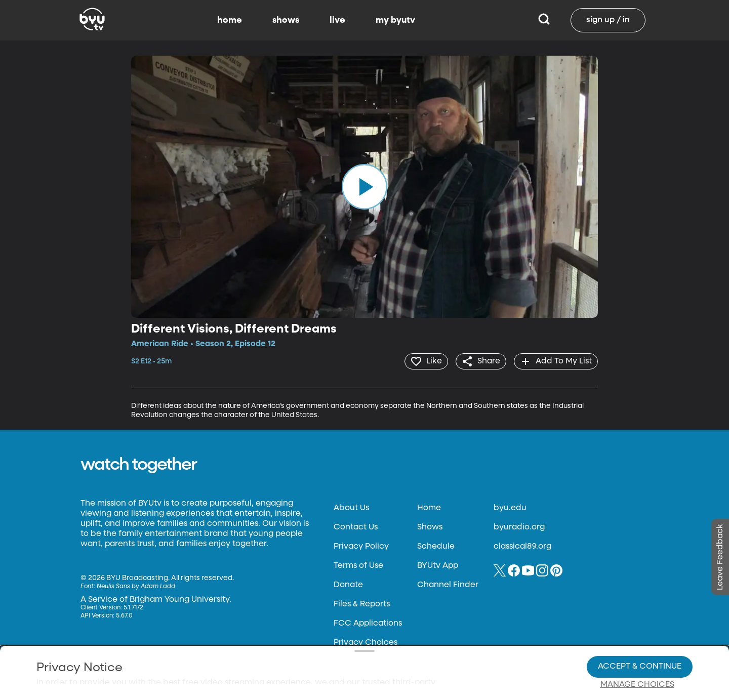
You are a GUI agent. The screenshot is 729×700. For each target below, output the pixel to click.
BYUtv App (438, 565)
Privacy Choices (248, 657)
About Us (351, 507)
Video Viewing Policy (322, 649)
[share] (479, 361)
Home (429, 507)
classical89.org (522, 546)
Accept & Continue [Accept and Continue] (640, 632)
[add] (555, 361)
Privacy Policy (361, 546)
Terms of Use (358, 565)
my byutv (395, 20)
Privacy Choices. (379, 631)
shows (286, 20)
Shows (430, 526)
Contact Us (356, 526)
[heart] (422, 361)
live (337, 20)
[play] (364, 187)
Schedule (436, 546)
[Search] (544, 20)
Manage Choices (637, 650)
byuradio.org (519, 526)
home (230, 20)
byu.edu (510, 507)
